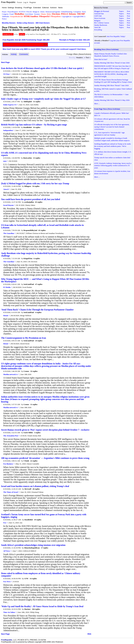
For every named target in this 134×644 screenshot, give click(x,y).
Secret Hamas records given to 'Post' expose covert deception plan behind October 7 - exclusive (45, 430)
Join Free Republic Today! (116, 36)
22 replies (34, 461)
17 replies (45, 548)
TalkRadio (6, 16)
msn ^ (6, 161)
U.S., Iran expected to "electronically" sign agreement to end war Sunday (109, 134)
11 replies (34, 404)
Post (128, 11)
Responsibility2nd (30, 230)
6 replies (37, 258)
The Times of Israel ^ (11, 492)
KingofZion (28, 258)
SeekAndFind (29, 284)
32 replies (34, 371)
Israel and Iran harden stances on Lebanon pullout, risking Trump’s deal (35, 486)
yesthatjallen (29, 202)
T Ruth (26, 461)
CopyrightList (67, 16)
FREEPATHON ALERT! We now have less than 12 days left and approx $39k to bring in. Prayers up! (112, 67)
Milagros (28, 186)
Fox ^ (5, 523)
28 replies (36, 489)
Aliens (42, 12)
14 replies (33, 579)
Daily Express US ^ (11, 105)
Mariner (27, 609)
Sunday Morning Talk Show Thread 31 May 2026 (112, 100)
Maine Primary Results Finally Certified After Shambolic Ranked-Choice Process (110, 55)
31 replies (37, 102)
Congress (5, 14)
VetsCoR (97, 27)
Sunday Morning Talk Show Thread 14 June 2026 (112, 63)
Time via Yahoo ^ (10, 612)
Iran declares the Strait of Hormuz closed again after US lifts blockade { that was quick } (42, 68)
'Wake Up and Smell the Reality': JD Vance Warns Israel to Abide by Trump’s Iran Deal (42, 606)
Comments (24, 54)
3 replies (37, 433)
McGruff (28, 489)
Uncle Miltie (28, 433)
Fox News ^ (8, 582)
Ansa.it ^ (7, 189)
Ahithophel (28, 102)
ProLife (29, 12)
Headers (79, 58)
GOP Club (98, 16)
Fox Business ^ (9, 464)
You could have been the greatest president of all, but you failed (30, 199)
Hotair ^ (6, 316)
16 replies (37, 127)
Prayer (4, 12)
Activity (14, 54)
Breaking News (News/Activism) (106, 49)
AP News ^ (7, 551)
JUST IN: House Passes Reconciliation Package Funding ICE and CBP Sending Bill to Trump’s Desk (113, 81)
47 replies (39, 284)
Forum (20, 2)
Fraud (11, 14)
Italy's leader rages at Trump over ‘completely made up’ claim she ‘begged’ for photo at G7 (43, 99)
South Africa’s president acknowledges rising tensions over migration (33, 545)
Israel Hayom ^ (9, 205)
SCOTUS (22, 12)
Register (33, 2)
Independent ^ (9, 130)
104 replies (36, 609)
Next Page (5, 62)
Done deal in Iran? (101, 59)
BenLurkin (27, 158)
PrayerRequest (13, 12)
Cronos (26, 371)
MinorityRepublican (32, 548)
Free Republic (8, 2)
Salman (26, 71)
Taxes (84, 12)
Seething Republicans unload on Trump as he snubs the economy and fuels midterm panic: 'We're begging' (112, 146)
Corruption (77, 12)
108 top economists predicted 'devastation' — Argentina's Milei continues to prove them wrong (45, 458)
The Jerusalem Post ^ (11, 436)
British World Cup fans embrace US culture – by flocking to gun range (34, 125)
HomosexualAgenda (53, 12)
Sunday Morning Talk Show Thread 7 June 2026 (111, 85)
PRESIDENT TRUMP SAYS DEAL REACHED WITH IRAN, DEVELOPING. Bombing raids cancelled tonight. (112, 74)
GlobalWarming (67, 12)
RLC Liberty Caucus (102, 23)
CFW (26, 579)
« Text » (87, 58)
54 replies (36, 186)
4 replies (38, 312)
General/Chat (99, 14)
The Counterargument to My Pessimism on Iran (24, 338)
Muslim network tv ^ (11, 374)
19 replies (38, 520)
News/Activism (100, 18)
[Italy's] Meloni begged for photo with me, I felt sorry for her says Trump (35, 183)
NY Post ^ (7, 74)
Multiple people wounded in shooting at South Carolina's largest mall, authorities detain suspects (112, 139)
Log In (26, 2)
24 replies (34, 71)
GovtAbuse (29, 14)
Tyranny (37, 14)
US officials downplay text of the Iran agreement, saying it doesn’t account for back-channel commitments (112, 127)
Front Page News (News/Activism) (107, 109)
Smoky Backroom (101, 25)
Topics (121, 11)
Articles (5, 54)
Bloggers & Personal (102, 11)
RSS (89, 634)
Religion (97, 21)
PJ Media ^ (8, 287)
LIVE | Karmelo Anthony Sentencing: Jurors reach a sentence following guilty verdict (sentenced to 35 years (113, 166)
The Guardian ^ (9, 233)
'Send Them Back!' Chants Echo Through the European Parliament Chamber (37, 310)
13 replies (37, 158)
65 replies (39, 202)
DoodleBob (27, 127)
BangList (36, 12)
